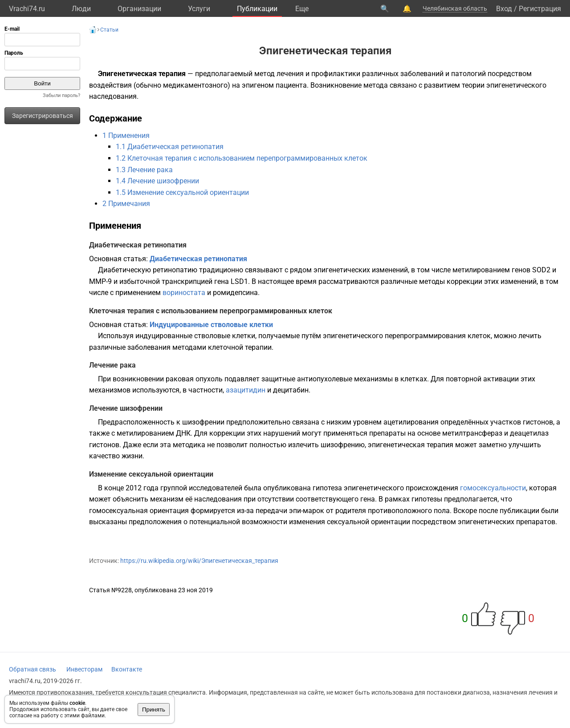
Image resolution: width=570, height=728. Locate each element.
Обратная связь (33, 669)
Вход (504, 9)
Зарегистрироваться (43, 116)
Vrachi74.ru (27, 9)
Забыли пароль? (61, 95)
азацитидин (246, 390)
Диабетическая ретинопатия (198, 259)
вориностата (184, 293)
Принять (154, 710)
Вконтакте (127, 669)
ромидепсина (235, 293)
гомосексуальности (493, 488)
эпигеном (258, 85)
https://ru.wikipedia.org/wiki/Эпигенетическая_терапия (199, 561)
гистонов (538, 422)
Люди (81, 9)
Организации (139, 9)
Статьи (109, 30)
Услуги (199, 9)
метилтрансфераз (472, 433)
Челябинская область (455, 8)
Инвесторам (84, 669)
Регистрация (540, 9)
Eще (302, 9)
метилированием (481, 270)
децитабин (291, 390)
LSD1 (239, 281)
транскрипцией (187, 281)
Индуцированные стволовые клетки (211, 325)
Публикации (257, 9)
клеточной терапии (240, 347)
